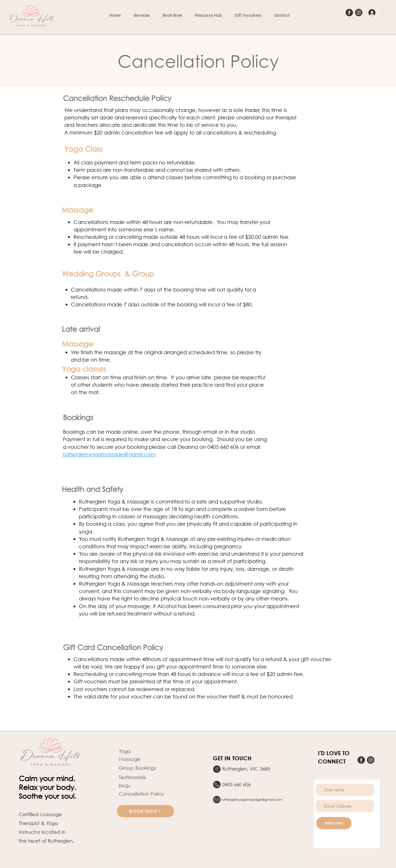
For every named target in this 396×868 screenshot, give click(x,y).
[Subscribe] (334, 823)
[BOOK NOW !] (145, 811)
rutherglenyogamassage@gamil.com (109, 454)
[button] (141, 15)
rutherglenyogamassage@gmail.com (252, 799)
